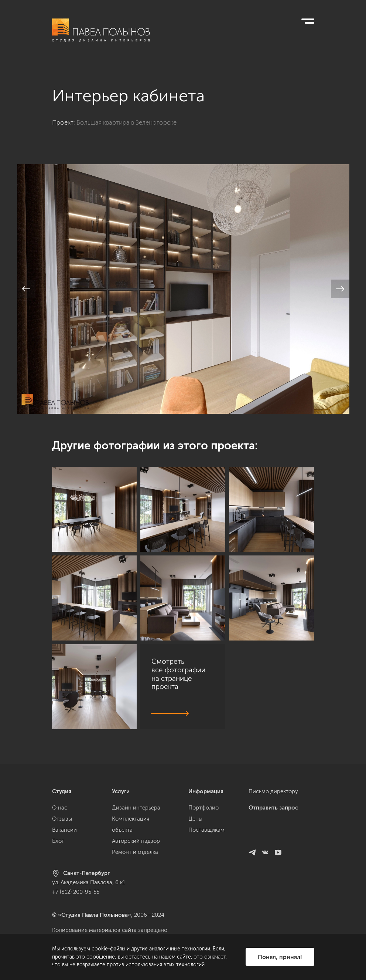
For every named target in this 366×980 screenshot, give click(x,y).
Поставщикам (206, 838)
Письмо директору (273, 800)
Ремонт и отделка (135, 861)
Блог (58, 849)
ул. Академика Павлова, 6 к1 (89, 891)
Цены (195, 827)
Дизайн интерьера (136, 816)
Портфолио (203, 816)
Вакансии (64, 838)
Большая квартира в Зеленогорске (126, 114)
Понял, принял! (280, 957)
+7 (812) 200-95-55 (76, 900)
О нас (60, 816)
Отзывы (62, 827)
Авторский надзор (136, 849)
